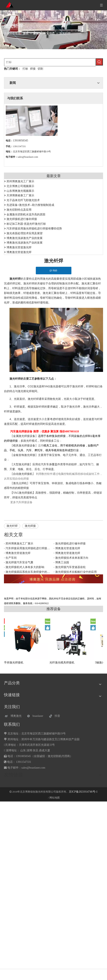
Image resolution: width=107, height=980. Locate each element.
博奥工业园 (62, 562)
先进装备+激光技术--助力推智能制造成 (30, 205)
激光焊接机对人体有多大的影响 (25, 567)
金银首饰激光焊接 (24, 455)
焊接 (33, 69)
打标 (25, 69)
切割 (40, 69)
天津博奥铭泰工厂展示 (20, 195)
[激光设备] (53, 579)
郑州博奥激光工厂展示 (20, 181)
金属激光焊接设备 (24, 436)
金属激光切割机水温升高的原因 (26, 215)
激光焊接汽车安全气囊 (19, 562)
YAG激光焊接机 (23, 493)
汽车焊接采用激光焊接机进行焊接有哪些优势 (34, 229)
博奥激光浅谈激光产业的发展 (25, 238)
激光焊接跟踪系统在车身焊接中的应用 (29, 572)
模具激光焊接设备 (24, 446)
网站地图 (55, 798)
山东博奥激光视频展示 (20, 191)
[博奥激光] (14, 716)
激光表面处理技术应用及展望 (25, 233)
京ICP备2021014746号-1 (83, 792)
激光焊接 (30, 526)
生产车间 (11, 558)
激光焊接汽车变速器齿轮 (70, 567)
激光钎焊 (12, 526)
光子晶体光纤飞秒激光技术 (23, 200)
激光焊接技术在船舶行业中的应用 (76, 572)
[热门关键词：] (99, 62)
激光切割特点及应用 (19, 210)
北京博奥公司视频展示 (20, 186)
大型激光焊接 (21, 464)
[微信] (36, 716)
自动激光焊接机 (23, 474)
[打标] (50, 62)
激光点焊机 (20, 483)
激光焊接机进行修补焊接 (22, 219)
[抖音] (58, 716)
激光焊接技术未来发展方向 (72, 558)
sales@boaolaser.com (28, 157)
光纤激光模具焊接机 (62, 663)
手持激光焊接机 (14, 663)
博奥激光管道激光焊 (19, 247)
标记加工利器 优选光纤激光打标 (26, 224)
